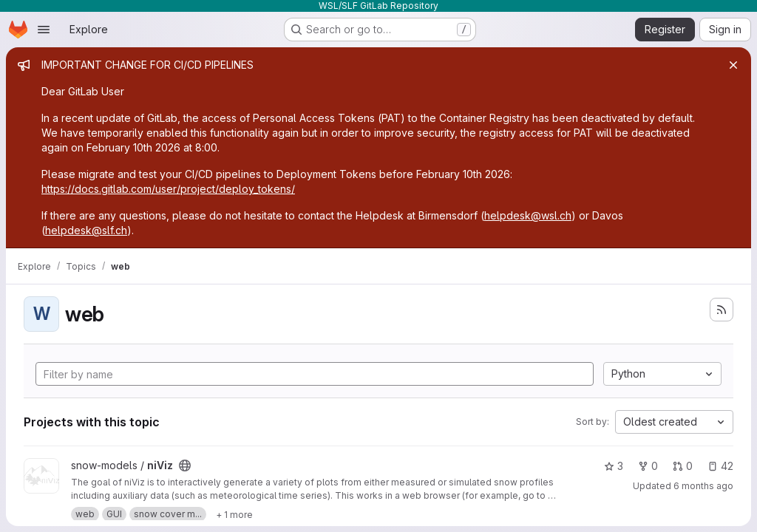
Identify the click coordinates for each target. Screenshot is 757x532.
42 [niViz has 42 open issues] (720, 466)
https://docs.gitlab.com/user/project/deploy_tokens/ (168, 189)
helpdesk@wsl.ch (528, 215)
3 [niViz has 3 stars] (614, 466)
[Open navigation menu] (44, 30)
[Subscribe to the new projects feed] (722, 310)
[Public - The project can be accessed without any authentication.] (185, 465)
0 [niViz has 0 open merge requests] (683, 466)
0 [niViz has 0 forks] (648, 466)
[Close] (733, 65)
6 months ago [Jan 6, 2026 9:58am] (703, 486)
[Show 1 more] (234, 514)
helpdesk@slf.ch (86, 230)
